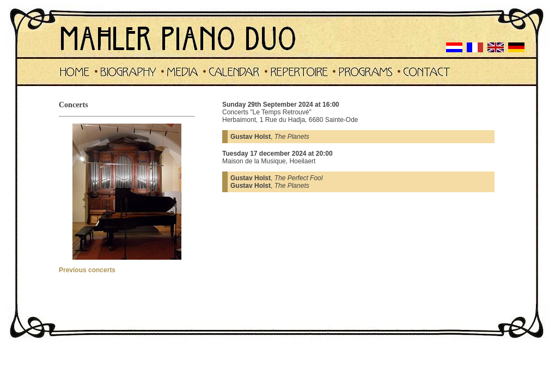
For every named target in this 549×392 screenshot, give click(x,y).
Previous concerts (87, 270)
